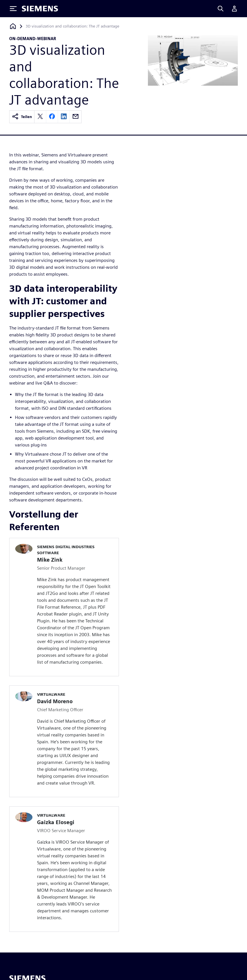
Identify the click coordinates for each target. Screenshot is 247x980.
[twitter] (40, 117)
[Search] (221, 9)
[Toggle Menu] (13, 9)
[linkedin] (64, 117)
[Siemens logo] (40, 9)
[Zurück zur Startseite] (13, 26)
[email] (76, 117)
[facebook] (52, 117)
